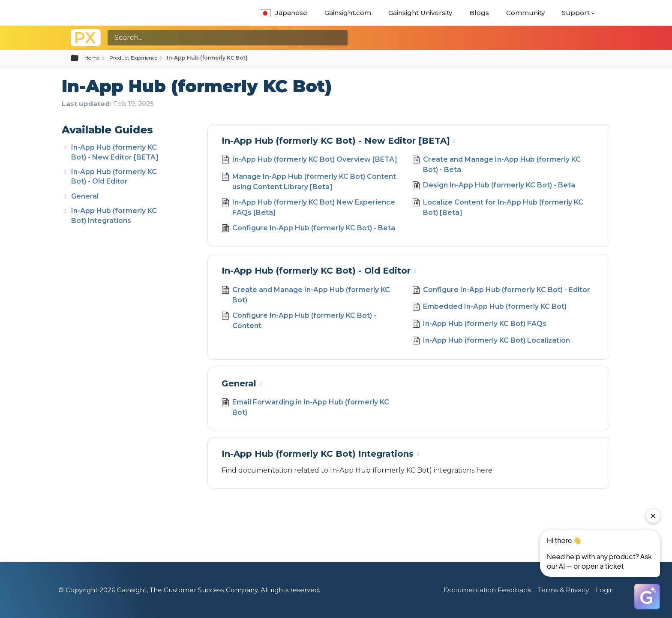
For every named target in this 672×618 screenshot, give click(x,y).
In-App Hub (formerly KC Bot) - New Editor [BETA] (336, 141)
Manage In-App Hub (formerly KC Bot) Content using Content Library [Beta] (309, 182)
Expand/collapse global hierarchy (80, 58)
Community (525, 13)
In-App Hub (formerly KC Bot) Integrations (318, 454)
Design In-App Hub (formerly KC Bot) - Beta (494, 186)
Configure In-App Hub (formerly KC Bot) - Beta (308, 229)
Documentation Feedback (487, 590)
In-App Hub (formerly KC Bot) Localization (491, 341)
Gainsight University (420, 13)
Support (576, 13)
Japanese (283, 13)
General (85, 196)
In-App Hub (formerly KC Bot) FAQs (479, 325)
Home (92, 58)
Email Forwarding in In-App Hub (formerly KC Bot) (305, 407)
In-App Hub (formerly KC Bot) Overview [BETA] (309, 160)
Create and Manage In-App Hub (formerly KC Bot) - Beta (496, 165)
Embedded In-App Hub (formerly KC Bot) (489, 307)
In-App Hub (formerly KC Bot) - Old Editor (316, 271)
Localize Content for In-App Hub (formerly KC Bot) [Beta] (498, 208)
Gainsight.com (348, 13)
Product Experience (133, 58)
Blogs (479, 13)
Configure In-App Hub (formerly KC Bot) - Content (299, 321)
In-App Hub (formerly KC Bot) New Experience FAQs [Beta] (308, 208)
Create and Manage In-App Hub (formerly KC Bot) (306, 295)
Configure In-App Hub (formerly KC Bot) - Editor (501, 291)
